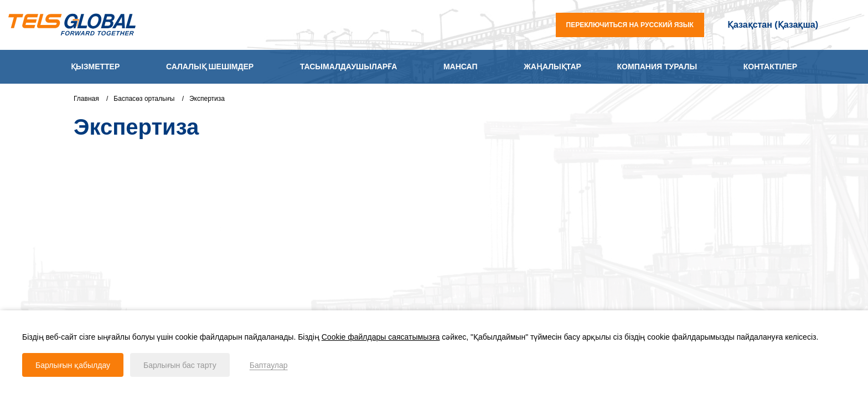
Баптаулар (269, 365)
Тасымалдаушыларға (348, 66)
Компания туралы (657, 66)
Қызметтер (95, 66)
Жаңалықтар (552, 66)
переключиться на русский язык (630, 25)
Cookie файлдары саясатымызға (381, 337)
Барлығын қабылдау (73, 365)
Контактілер (770, 66)
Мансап (461, 66)
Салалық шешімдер (210, 66)
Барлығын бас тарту (180, 365)
